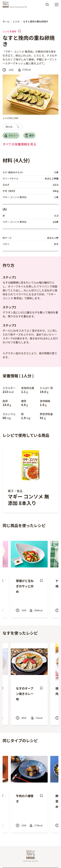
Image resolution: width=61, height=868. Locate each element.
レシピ (16, 21)
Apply (47, 6)
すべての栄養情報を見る (19, 144)
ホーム (6, 21)
